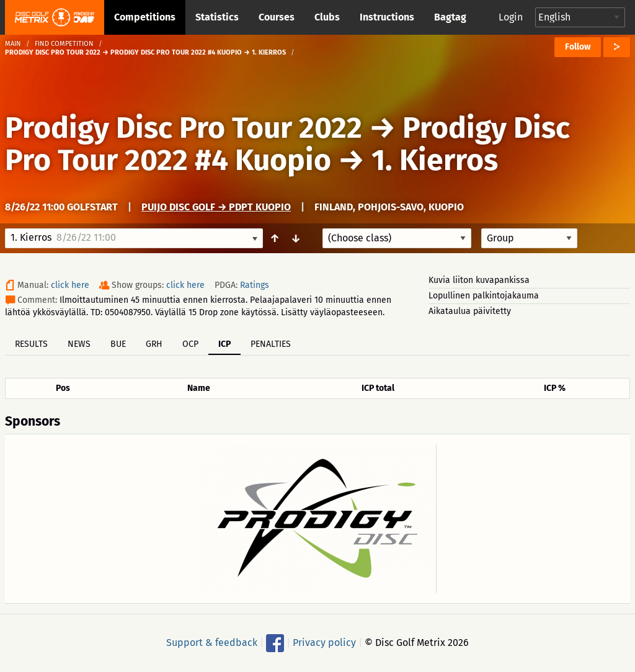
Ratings (255, 285)
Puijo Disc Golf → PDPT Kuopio (216, 207)
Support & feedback (212, 643)
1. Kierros (435, 160)
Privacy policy (324, 643)
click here (70, 285)
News (79, 344)
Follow (578, 47)
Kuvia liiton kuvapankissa (479, 280)
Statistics (217, 17)
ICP (224, 344)
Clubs (327, 17)
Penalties (271, 344)
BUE (118, 344)
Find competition (64, 44)
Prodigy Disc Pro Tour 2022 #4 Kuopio (287, 144)
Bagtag (450, 17)
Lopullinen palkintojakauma (484, 296)
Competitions (145, 17)
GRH (154, 344)
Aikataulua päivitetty (470, 311)
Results (31, 344)
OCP (190, 344)
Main (13, 44)
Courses (277, 17)
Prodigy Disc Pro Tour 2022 (184, 128)
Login (511, 17)
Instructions (387, 17)
